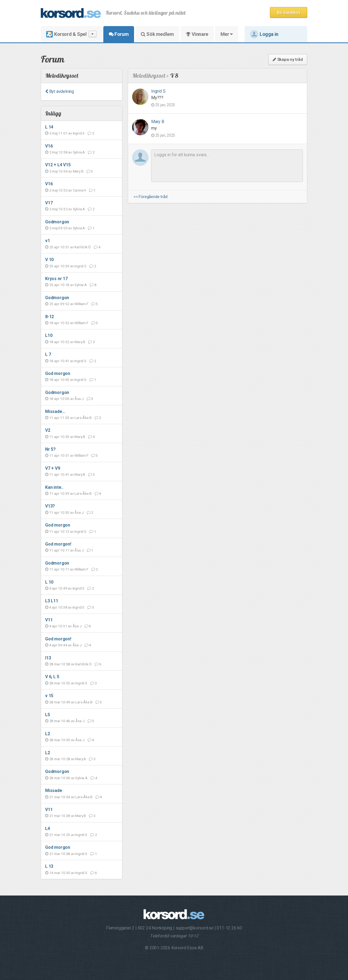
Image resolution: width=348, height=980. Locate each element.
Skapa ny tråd (288, 60)
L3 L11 (52, 601)
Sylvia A (79, 152)
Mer (227, 34)
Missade (54, 790)
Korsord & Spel (71, 34)
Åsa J (79, 399)
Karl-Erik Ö (83, 247)
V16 (49, 146)
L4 (48, 829)
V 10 (49, 260)
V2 (48, 430)
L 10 (49, 582)
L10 (49, 335)
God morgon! (58, 544)
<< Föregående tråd (150, 197)
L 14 (49, 127)
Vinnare (197, 34)
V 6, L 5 (52, 677)
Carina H (79, 190)
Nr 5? (50, 449)
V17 (49, 203)
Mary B (78, 171)
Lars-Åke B (83, 418)
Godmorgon (57, 222)
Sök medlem (157, 34)
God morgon (58, 373)
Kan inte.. (54, 487)
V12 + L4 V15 (58, 165)
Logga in (264, 34)
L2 (48, 734)
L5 (48, 715)
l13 (48, 658)
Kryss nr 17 (56, 279)
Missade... (55, 411)
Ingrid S (79, 133)
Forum (119, 34)
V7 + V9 (53, 468)
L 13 (49, 866)
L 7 (48, 354)
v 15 (49, 696)
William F (81, 304)
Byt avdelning (60, 91)
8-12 (49, 317)
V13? (50, 506)
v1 (48, 241)
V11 (49, 620)
